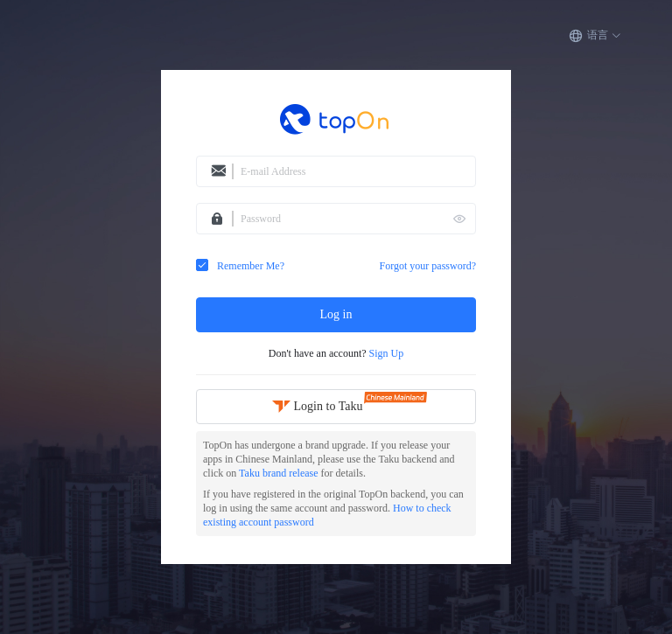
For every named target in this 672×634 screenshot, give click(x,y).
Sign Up (387, 354)
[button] (595, 36)
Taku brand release (280, 473)
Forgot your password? (428, 266)
